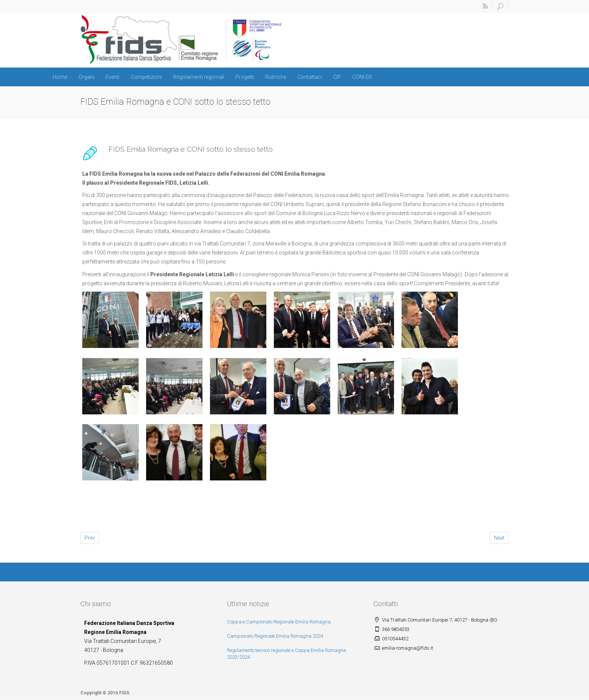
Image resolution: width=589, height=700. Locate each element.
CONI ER (362, 77)
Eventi (113, 77)
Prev (90, 538)
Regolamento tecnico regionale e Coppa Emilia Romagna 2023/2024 (286, 654)
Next (499, 538)
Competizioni (146, 77)
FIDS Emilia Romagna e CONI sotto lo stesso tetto (191, 149)
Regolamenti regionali (199, 77)
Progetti (245, 77)
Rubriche (276, 77)
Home (60, 77)
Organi (86, 77)
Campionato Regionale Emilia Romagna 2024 (275, 636)
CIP (337, 77)
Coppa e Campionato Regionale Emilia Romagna (279, 622)
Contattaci (310, 77)
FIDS (124, 693)
